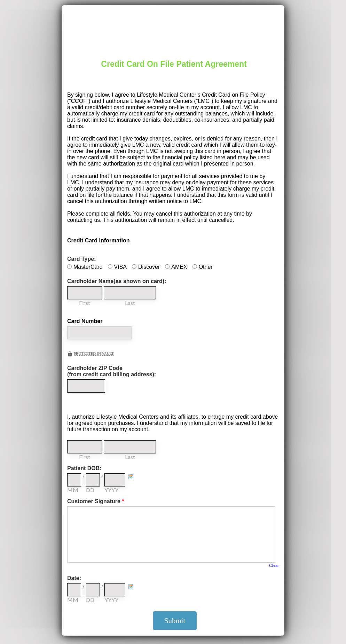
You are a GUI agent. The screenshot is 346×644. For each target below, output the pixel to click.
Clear (274, 565)
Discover (149, 267)
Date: (74, 578)
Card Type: (81, 259)
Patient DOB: (84, 468)
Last (130, 303)
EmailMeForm (173, 28)
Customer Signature (96, 501)
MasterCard (88, 267)
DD (90, 490)
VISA (120, 267)
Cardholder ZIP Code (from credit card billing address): (112, 371)
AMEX (179, 267)
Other (206, 267)
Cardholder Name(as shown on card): (117, 281)
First (85, 303)
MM (73, 490)
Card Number (85, 321)
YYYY (111, 490)
